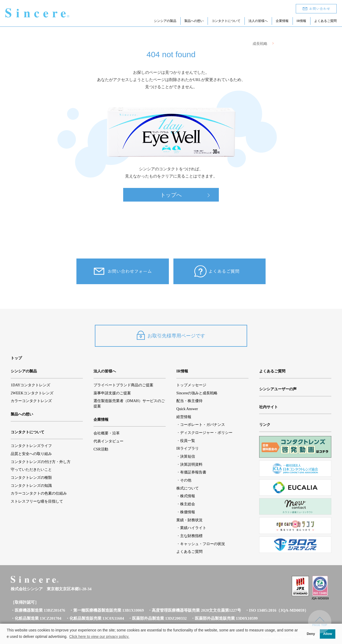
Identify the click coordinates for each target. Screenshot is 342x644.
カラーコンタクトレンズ (31, 401)
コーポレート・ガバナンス (203, 425)
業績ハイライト (193, 528)
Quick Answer (187, 409)
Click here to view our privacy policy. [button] (99, 637)
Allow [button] (328, 634)
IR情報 (301, 21)
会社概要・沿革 (107, 433)
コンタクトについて (226, 21)
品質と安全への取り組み (31, 454)
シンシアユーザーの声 (278, 389)
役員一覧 (188, 441)
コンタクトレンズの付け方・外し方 (41, 462)
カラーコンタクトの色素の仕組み (39, 493)
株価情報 (188, 512)
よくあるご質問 (325, 21)
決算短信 (188, 456)
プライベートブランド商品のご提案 (123, 385)
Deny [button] (311, 634)
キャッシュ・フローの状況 (203, 544)
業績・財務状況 (189, 520)
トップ (16, 358)
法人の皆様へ (258, 21)
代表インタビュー (108, 441)
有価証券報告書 (193, 472)
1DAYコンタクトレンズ (30, 385)
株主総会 (188, 504)
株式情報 (188, 496)
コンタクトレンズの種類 (31, 477)
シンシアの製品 (165, 21)
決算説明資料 (191, 464)
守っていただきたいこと (31, 469)
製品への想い (194, 21)
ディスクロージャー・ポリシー (206, 433)
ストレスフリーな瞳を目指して (37, 501)
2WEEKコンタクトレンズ (32, 393)
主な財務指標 (191, 536)
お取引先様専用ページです (171, 335)
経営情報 (184, 417)
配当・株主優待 (189, 401)
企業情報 (282, 21)
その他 (186, 480)
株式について (188, 488)
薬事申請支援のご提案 (112, 393)
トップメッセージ (191, 385)
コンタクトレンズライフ (31, 446)
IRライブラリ (188, 448)
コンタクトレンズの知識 (31, 485)
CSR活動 (101, 449)
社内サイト (269, 407)
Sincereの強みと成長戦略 (197, 393)
